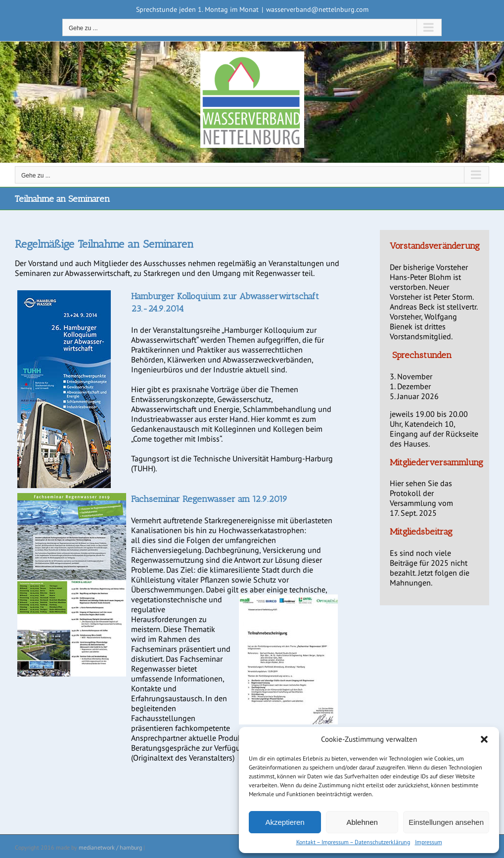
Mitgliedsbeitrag (421, 532)
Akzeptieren (285, 822)
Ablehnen (362, 822)
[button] (484, 739)
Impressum (429, 842)
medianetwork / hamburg (110, 847)
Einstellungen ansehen (446, 822)
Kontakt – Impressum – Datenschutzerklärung (353, 842)
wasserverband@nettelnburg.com (317, 9)
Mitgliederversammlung (436, 462)
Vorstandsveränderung (435, 246)
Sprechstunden (422, 355)
